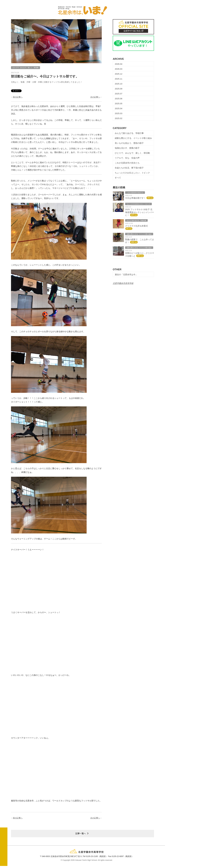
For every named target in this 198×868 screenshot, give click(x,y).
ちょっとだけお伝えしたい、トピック (132, 173)
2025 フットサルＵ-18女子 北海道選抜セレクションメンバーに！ (140, 212)
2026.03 (119, 69)
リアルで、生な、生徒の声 (127, 158)
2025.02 (119, 118)
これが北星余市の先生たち (127, 163)
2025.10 (119, 84)
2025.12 (119, 74)
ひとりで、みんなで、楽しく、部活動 (132, 153)
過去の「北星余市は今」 (126, 274)
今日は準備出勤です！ (135, 198)
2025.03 (119, 113)
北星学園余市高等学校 (123, 283)
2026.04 (119, 64)
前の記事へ (18, 97)
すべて (118, 178)
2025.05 (119, 103)
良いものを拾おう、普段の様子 (129, 143)
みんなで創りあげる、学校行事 (129, 133)
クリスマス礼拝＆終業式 (136, 226)
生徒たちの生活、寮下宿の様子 (129, 168)
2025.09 (119, 89)
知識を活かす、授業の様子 (127, 148)
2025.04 (119, 108)
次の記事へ (95, 97)
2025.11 (119, 79)
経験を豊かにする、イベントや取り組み (133, 138)
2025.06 (119, 99)
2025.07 (119, 94)
